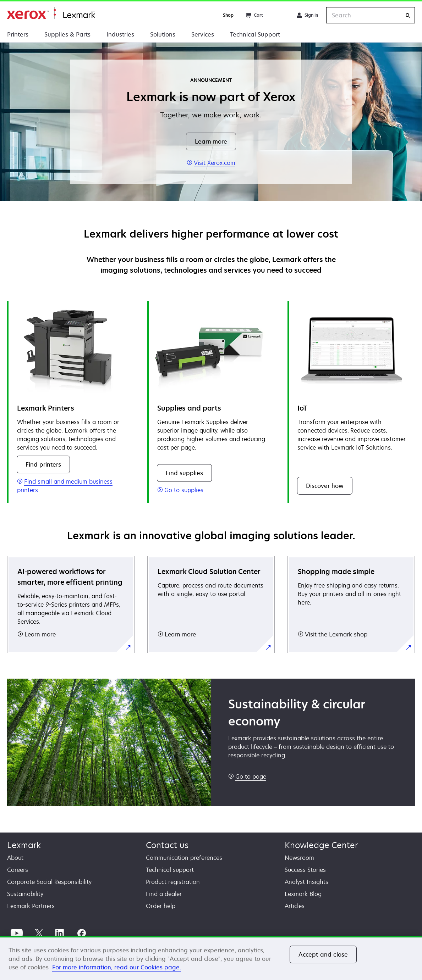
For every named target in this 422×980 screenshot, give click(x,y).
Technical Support (255, 34)
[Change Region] (280, 15)
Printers (18, 34)
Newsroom (299, 858)
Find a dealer (164, 894)
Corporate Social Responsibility (49, 882)
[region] (211, 958)
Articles (295, 906)
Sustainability (25, 894)
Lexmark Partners (31, 906)
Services (203, 34)
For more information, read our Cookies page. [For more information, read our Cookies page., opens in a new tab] (117, 967)
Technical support (170, 870)
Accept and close (323, 954)
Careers (18, 870)
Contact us (167, 845)
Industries (120, 34)
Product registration (173, 882)
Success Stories (305, 870)
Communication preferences (184, 858)
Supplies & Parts (67, 34)
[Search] (408, 15)
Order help (161, 906)
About (15, 858)
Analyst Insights (306, 882)
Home (51, 13)
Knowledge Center (321, 845)
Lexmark (24, 845)
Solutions (163, 34)
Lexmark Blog (303, 894)
